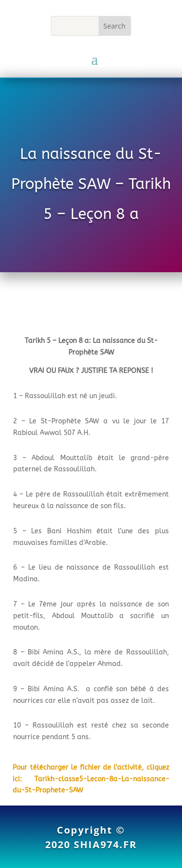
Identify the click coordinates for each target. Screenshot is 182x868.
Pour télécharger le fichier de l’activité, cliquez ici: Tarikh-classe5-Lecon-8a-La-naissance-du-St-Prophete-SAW (91, 779)
